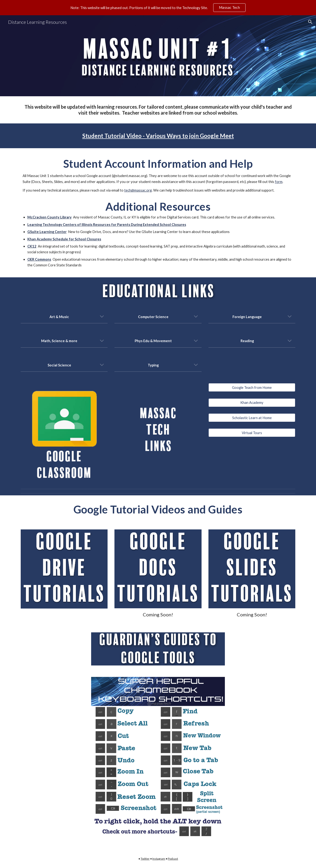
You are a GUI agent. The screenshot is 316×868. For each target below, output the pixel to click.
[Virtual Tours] (252, 433)
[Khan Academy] (252, 403)
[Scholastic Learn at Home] (252, 418)
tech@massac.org (138, 190)
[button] (310, 22)
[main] (158, 110)
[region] (158, 8)
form (279, 182)
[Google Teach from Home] (252, 387)
